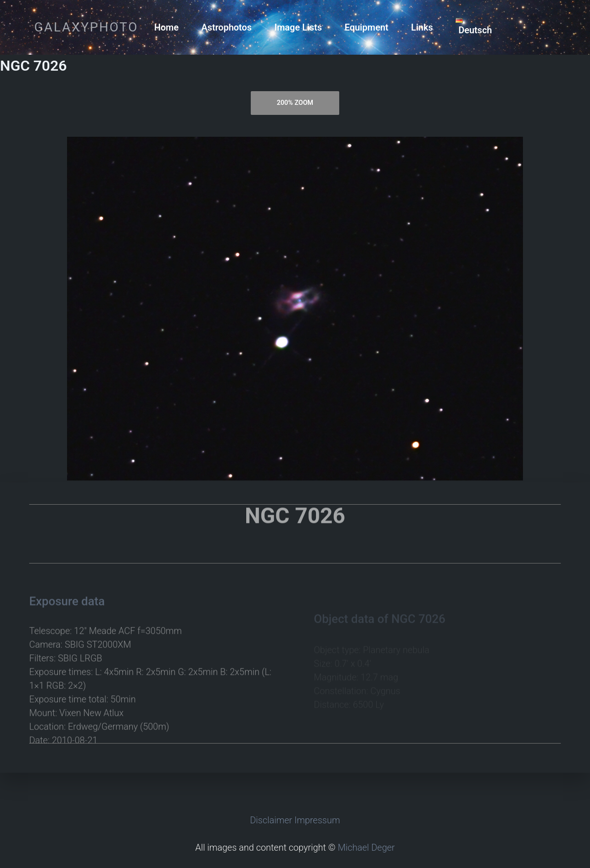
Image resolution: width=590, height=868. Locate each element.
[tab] (295, 103)
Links (422, 27)
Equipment (367, 27)
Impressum (317, 820)
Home (166, 27)
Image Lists (298, 27)
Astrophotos (227, 27)
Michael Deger (366, 847)
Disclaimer (271, 820)
